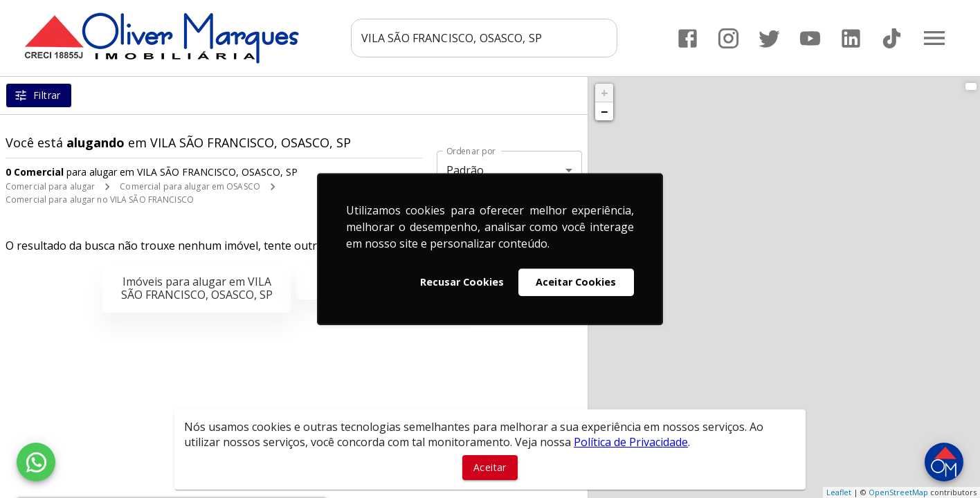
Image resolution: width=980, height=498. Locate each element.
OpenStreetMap (898, 492)
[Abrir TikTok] (892, 38)
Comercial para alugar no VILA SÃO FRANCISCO (100, 200)
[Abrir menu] (934, 38)
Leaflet (839, 492)
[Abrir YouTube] (810, 38)
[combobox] (484, 38)
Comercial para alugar (50, 186)
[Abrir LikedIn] (851, 38)
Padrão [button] (465, 170)
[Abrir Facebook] (688, 38)
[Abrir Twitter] (769, 38)
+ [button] (605, 93)
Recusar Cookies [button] (462, 282)
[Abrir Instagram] (728, 38)
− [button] (604, 111)
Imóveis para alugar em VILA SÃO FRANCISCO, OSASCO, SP (197, 288)
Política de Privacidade (631, 442)
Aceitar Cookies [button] (576, 282)
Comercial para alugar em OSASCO (190, 186)
